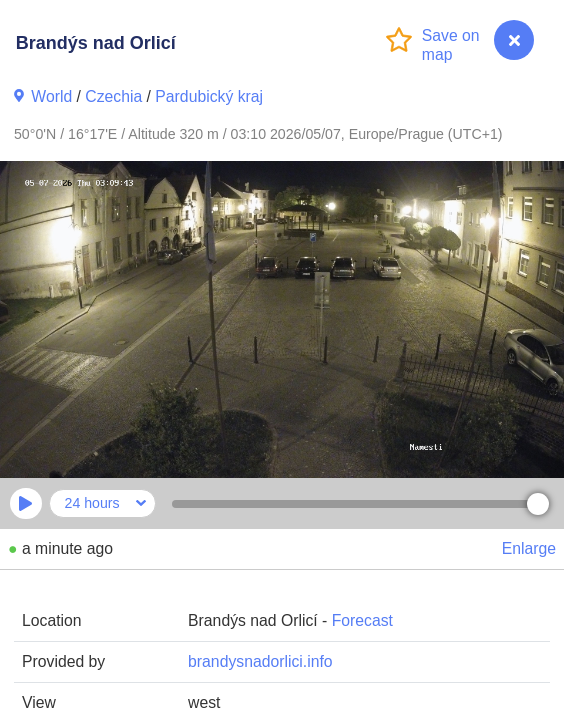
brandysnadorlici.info (260, 661)
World (51, 96)
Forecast (362, 620)
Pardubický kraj (209, 96)
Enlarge (529, 548)
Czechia (113, 96)
